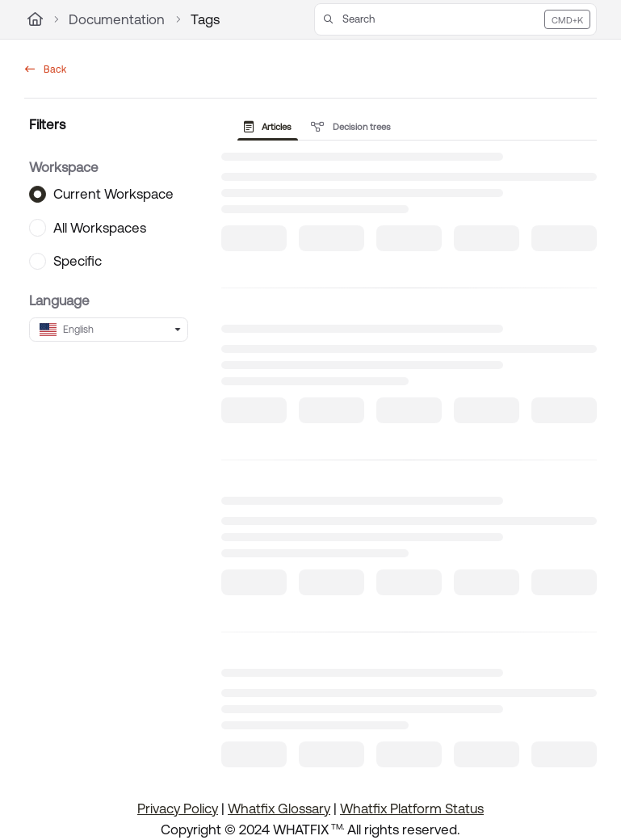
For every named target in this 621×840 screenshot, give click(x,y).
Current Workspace (113, 194)
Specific (78, 261)
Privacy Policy (178, 808)
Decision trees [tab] (351, 127)
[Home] (35, 19)
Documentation (117, 19)
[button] (455, 19)
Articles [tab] (268, 127)
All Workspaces (100, 227)
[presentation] (271, 127)
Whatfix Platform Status (412, 808)
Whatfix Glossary (279, 808)
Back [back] (46, 69)
